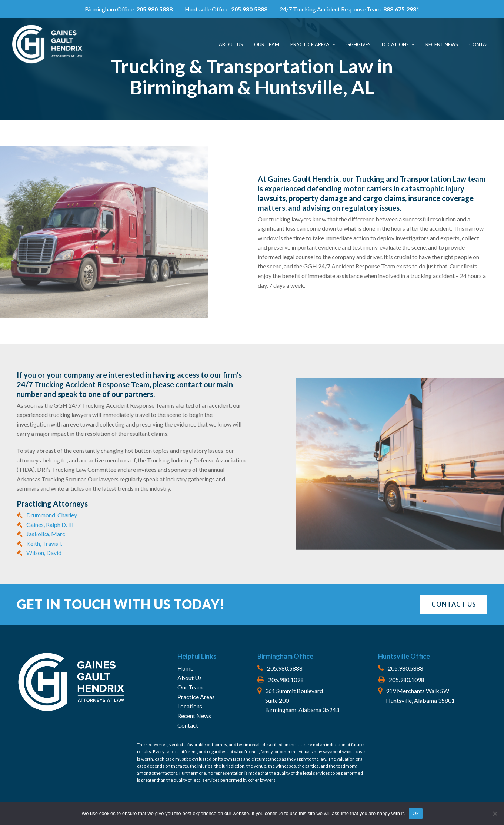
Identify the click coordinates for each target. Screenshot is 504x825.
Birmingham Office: (129, 9)
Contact (188, 725)
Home (185, 668)
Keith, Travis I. (44, 543)
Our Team (190, 687)
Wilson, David (44, 553)
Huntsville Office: (227, 9)
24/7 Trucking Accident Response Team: (350, 9)
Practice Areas (196, 697)
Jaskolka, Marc (46, 534)
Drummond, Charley (52, 515)
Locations (190, 706)
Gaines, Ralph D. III (50, 525)
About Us (190, 678)
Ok (416, 813)
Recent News (194, 716)
